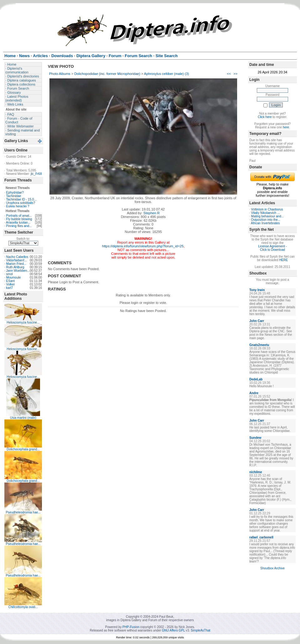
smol (10, 274)
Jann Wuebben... (18, 271)
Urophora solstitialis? (21, 203)
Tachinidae (13, 196)
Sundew (255, 438)
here (286, 127)
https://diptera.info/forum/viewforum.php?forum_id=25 (143, 246)
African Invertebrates (265, 223)
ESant (10, 281)
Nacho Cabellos (17, 257)
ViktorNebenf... (17, 260)
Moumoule (14, 277)
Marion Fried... (16, 264)
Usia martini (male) (23, 418)
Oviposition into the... (266, 220)
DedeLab (256, 379)
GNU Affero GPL (173, 630)
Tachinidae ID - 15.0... (21, 199)
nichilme (256, 472)
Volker (11, 284)
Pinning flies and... (19, 226)
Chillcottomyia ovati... (23, 607)
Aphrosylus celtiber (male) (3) (166, 74)
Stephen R (151, 213)
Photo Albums (60, 74)
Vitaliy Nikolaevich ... (266, 213)
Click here (265, 117)
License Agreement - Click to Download (272, 248)
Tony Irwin (257, 290)
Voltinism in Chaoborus (267, 209)
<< (229, 74)
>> (235, 74)
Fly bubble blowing (19, 219)
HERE (283, 260)
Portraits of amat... (19, 216)
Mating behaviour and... (268, 216)
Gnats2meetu (259, 345)
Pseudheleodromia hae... (23, 512)
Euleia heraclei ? (18, 206)
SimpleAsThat (201, 630)
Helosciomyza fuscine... (23, 322)
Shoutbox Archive (272, 568)
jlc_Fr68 (36, 174)
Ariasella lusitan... (18, 223)
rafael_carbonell (261, 537)
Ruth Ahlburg (15, 267)
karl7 (10, 288)
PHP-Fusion (131, 627)
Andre (254, 393)
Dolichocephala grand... (23, 449)
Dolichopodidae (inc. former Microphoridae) (107, 74)
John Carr (257, 321)
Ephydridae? (15, 193)
